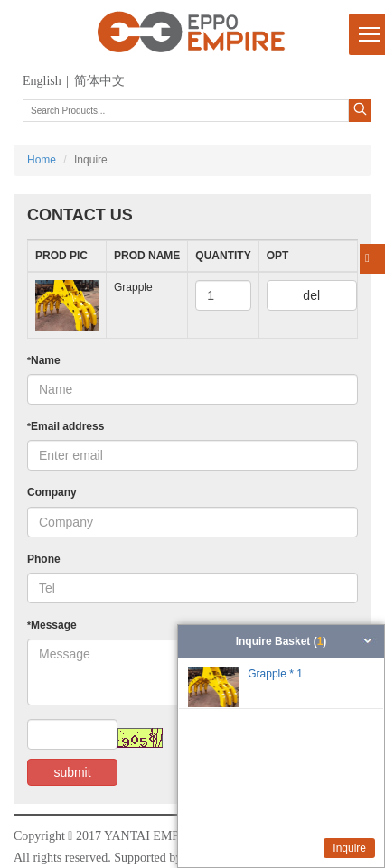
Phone (44, 559)
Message (52, 625)
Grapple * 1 (275, 674)
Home (42, 160)
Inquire (349, 848)
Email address (66, 426)
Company (52, 492)
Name (44, 360)
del (311, 295)
